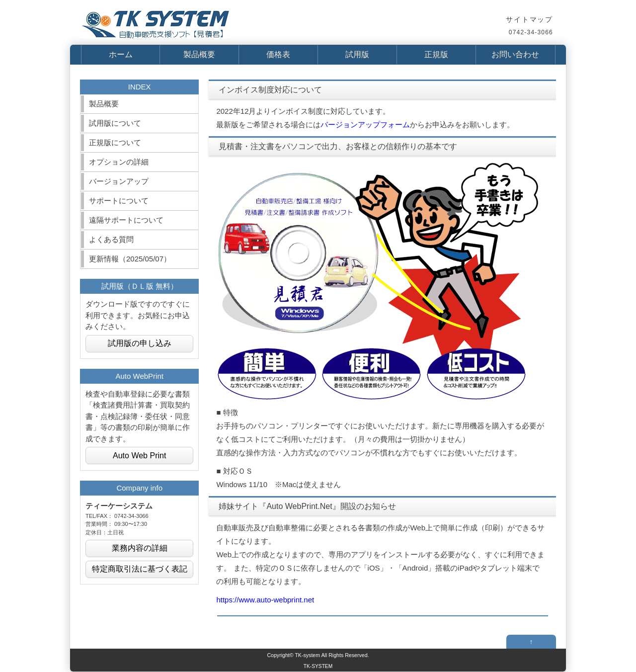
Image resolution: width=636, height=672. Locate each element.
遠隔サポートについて (126, 220)
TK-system (307, 655)
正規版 (436, 54)
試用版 (357, 54)
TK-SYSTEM (318, 666)
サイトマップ (529, 19)
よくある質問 (111, 239)
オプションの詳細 (119, 162)
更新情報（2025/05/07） (130, 259)
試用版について (115, 123)
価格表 (278, 54)
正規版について (115, 142)
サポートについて (119, 201)
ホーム (121, 54)
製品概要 (199, 54)
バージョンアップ (119, 181)
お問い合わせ (515, 54)
